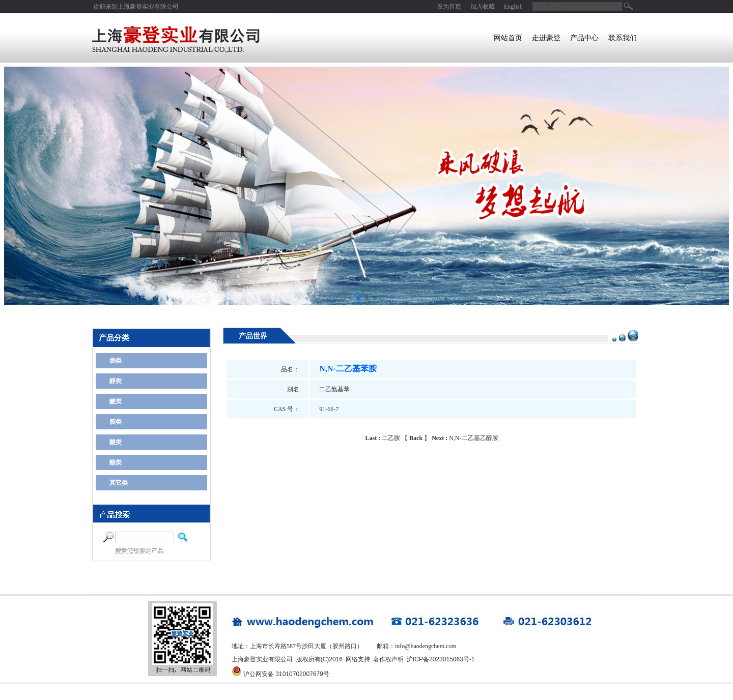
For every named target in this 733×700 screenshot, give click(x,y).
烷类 (116, 361)
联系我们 (623, 38)
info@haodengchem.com (426, 646)
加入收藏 (483, 7)
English (513, 7)
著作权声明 (388, 659)
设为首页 (449, 7)
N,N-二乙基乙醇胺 (465, 438)
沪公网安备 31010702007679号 (286, 674)
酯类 (116, 462)
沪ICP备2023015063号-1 (441, 659)
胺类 (116, 422)
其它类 (119, 483)
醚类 (116, 401)
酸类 (116, 442)
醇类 (116, 381)
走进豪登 (546, 38)
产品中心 (584, 38)
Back (416, 438)
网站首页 (508, 38)
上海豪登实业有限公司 (148, 7)
